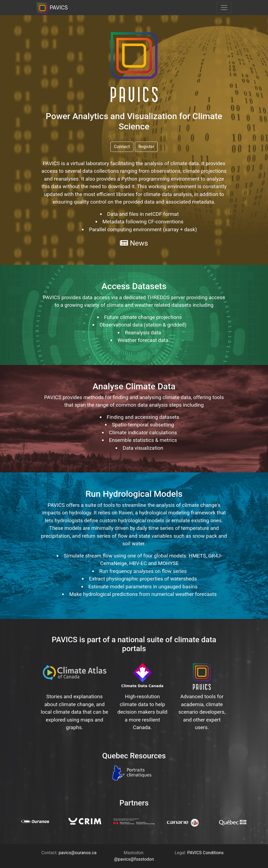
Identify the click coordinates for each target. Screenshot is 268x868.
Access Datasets (134, 286)
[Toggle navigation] (224, 8)
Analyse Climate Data (134, 386)
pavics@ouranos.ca (77, 853)
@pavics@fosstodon (134, 859)
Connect (122, 147)
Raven (126, 513)
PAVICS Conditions (205, 853)
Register (146, 147)
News (134, 243)
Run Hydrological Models (134, 494)
